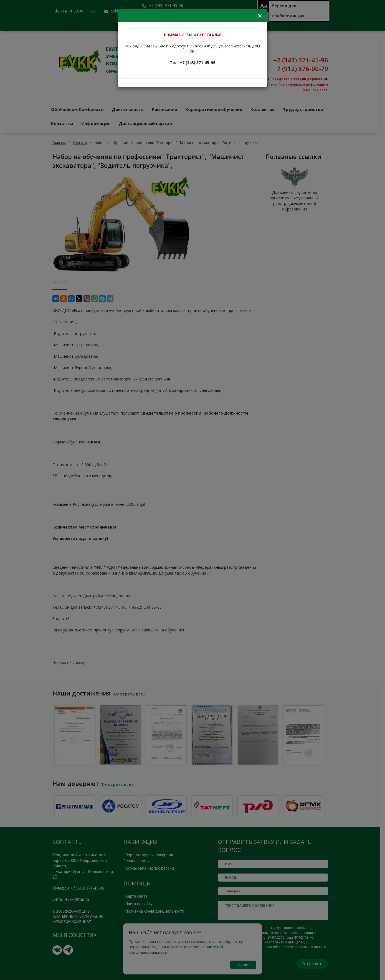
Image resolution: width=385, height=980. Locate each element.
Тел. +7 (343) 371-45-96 (192, 63)
